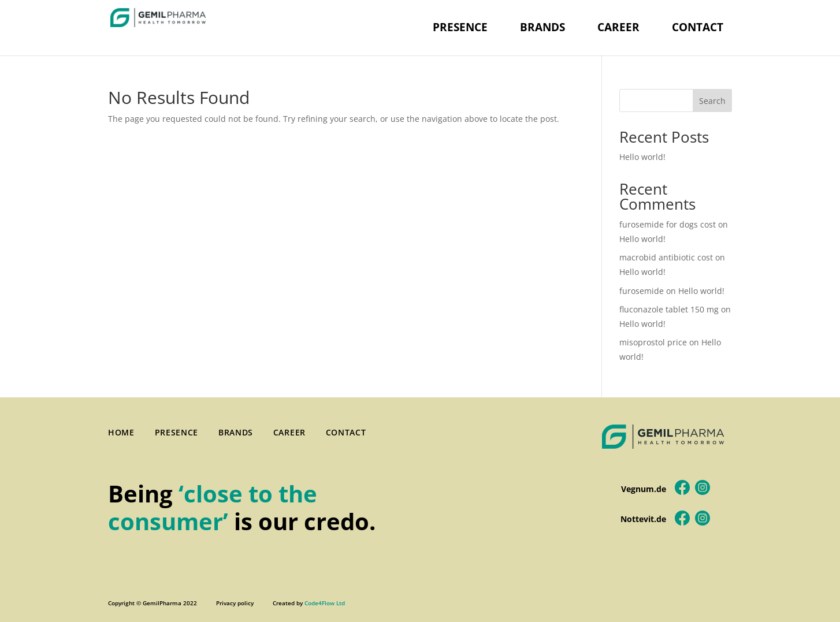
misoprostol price (653, 342)
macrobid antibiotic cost (666, 257)
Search (712, 101)
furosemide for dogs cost (668, 224)
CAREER (618, 27)
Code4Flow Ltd (325, 603)
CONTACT (698, 27)
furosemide (642, 291)
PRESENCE (460, 27)
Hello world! (642, 157)
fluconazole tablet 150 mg (669, 309)
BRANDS (542, 27)
